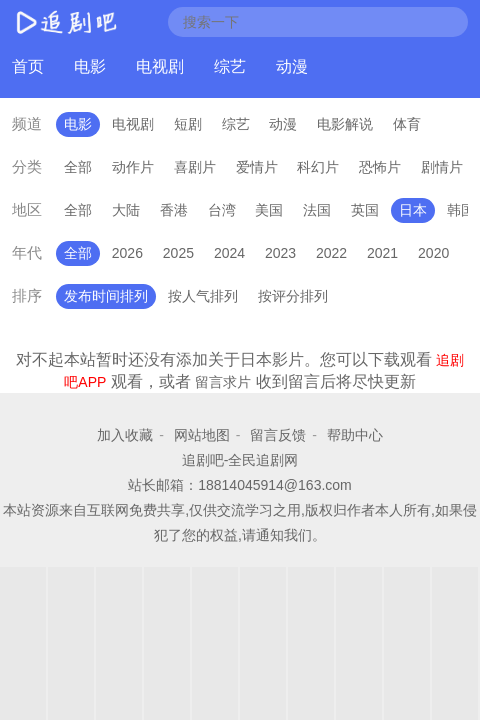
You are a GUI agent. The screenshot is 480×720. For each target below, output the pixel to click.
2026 (127, 253)
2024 (229, 253)
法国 (317, 210)
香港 (174, 210)
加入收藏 (125, 435)
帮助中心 (355, 435)
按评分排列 (293, 296)
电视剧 (160, 66)
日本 (413, 210)
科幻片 (318, 167)
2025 (178, 253)
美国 (269, 210)
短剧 (188, 124)
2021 (382, 253)
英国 (365, 210)
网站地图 (202, 435)
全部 (78, 167)
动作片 (133, 167)
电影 (90, 66)
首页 (28, 66)
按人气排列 (203, 296)
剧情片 (442, 167)
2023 (280, 253)
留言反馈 (278, 435)
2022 (331, 253)
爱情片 (257, 167)
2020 (433, 253)
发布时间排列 (106, 296)
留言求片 (223, 382)
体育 (407, 124)
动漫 (292, 66)
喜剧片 (195, 167)
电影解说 (345, 124)
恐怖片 (380, 167)
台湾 (222, 210)
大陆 (126, 210)
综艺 (230, 66)
